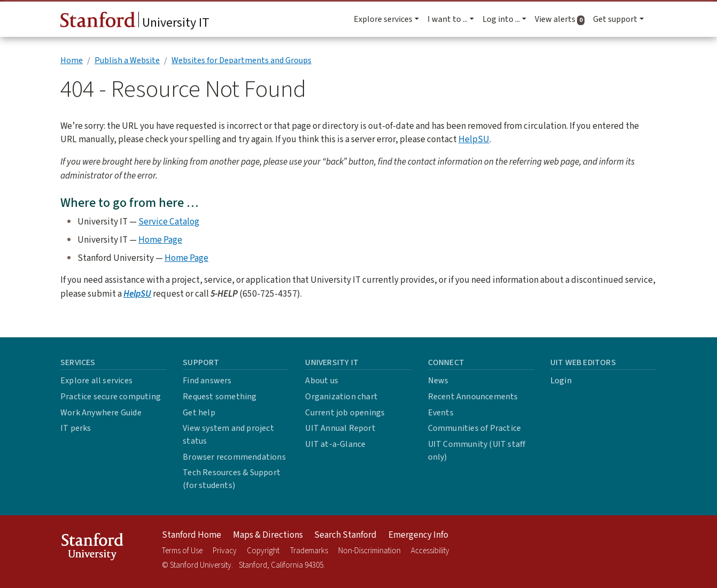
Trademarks (309, 551)
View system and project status (228, 435)
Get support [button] (615, 19)
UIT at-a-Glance (335, 444)
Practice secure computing (111, 397)
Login (561, 381)
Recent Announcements (473, 397)
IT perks (76, 428)
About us (322, 381)
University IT (135, 22)
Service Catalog (169, 222)
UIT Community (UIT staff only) (477, 451)
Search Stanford (345, 535)
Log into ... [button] (501, 19)
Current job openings (345, 413)
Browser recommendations (234, 457)
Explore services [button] (383, 19)
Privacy (225, 551)
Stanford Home (192, 535)
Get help (199, 413)
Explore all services (96, 381)
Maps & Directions (268, 535)
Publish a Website (127, 60)
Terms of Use (182, 551)
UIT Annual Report (340, 428)
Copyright (263, 551)
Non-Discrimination (369, 551)
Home (72, 60)
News (438, 381)
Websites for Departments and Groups (241, 60)
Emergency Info (418, 535)
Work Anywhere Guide (101, 413)
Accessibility (430, 551)
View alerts (562, 19)
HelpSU (474, 139)
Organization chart (341, 397)
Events (441, 413)
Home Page (160, 240)
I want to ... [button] (447, 19)
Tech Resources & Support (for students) (232, 479)
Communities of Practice (475, 428)
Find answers (207, 381)
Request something (220, 397)
